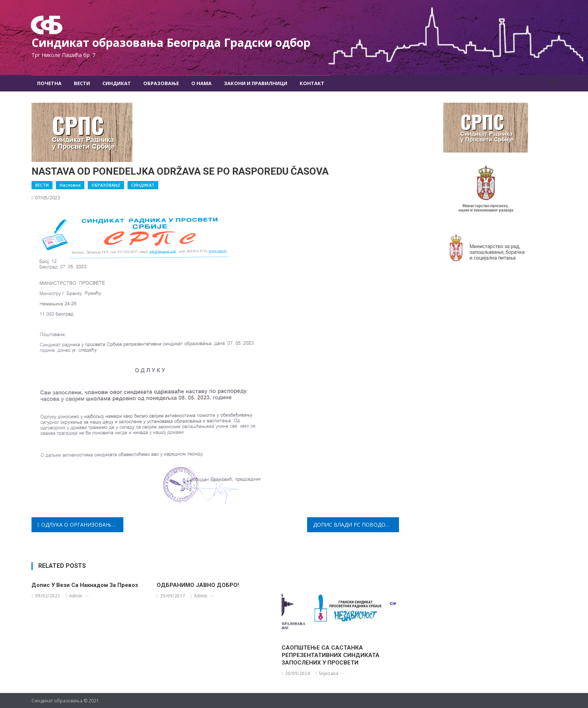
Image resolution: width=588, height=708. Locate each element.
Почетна (49, 83)
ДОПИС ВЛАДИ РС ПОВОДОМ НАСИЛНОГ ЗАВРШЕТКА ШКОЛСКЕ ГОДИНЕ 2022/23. (356, 524)
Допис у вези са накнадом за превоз (85, 585)
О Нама (201, 83)
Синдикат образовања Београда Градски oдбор (178, 42)
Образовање (161, 83)
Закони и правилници (256, 83)
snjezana (328, 673)
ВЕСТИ (42, 185)
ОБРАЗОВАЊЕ (106, 185)
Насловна (70, 185)
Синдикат (117, 83)
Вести (82, 83)
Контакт (312, 83)
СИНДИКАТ (143, 185)
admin (76, 595)
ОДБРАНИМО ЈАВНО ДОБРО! (198, 585)
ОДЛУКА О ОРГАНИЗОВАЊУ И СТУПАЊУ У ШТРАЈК (82, 524)
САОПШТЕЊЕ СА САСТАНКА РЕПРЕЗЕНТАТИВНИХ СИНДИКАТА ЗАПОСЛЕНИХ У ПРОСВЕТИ (331, 655)
